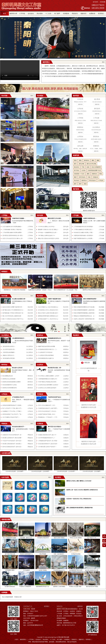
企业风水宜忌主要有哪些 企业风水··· (49, 385)
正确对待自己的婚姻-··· (19, 218)
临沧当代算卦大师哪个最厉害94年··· (13, 307)
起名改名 (31, 13)
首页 (4, 13)
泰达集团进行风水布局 (76, 570)
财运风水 (77, 167)
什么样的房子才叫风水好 (45, 352)
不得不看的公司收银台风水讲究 (47, 382)
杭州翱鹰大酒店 (10, 570)
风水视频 (101, 307)
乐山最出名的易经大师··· (19, 299)
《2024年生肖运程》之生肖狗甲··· (40, 471)
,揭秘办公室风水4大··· (9, 355)
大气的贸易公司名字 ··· (19, 397)
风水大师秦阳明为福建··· (10, 538)
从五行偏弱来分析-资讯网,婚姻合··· (12, 226)
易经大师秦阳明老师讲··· (90, 299)
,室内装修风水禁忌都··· (9, 358)
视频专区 (84, 13)
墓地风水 (87, 160)
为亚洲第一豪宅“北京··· (26, 538)
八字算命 (30, 226)
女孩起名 (66, 435)
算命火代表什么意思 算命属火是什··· (48, 313)
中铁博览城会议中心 (59, 570)
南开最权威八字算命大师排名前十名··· (13, 313)
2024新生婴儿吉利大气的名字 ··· (47, 447)
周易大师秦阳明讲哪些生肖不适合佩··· (84, 307)
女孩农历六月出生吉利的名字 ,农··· (12, 435)
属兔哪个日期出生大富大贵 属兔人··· (48, 229)
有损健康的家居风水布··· (55, 338)
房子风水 (77, 170)
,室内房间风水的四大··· (9, 346)
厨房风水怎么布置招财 (9, 379)
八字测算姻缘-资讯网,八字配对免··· (12, 229)
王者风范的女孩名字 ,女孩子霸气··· (48, 408)
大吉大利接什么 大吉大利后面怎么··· (48, 307)
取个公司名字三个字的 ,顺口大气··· (12, 408)
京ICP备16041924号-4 (66, 625)
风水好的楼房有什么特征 (10, 385)
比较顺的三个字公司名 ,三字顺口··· (12, 411)
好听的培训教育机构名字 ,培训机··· (12, 405)
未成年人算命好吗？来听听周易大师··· (84, 319)
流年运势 (66, 226)
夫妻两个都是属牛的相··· (55, 299)
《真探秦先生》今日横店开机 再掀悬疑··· (15, 290)
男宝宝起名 (92, 180)
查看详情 (80, 104)
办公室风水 (30, 346)
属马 (75, 164)
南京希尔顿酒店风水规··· (92, 570)
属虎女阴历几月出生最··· (55, 218)
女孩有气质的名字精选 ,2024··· (47, 414)
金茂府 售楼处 (43, 570)
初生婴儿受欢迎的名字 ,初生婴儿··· (12, 444)
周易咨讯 (75, 13)
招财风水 (94, 174)
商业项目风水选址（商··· (55, 368)
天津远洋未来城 (76, 554)
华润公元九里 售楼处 (76, 538)
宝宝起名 (66, 405)
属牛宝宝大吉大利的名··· (55, 427)
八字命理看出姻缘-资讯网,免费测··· (12, 232)
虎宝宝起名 (82, 177)
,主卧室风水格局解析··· (9, 352)
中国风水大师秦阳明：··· (26, 586)
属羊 (80, 184)
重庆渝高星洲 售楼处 (92, 586)
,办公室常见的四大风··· (9, 349)
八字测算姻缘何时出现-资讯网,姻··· (83, 226)
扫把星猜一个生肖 (79, 174)
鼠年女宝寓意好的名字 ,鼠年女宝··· (12, 447)
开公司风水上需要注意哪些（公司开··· (49, 376)
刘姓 (89, 177)
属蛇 (93, 160)
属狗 (88, 174)
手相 (83, 167)
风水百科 (66, 307)
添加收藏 (103, 2)
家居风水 (66, 346)
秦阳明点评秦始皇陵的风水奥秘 (92, 290)
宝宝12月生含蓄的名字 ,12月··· (47, 405)
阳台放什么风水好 (17, 368)
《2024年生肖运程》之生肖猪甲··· (15, 471)
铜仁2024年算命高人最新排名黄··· (12, 316)
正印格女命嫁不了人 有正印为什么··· (48, 319)
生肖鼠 (84, 170)
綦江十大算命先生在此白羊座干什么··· (13, 319)
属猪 (98, 160)
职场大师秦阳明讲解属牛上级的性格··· (84, 310)
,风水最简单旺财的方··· (19, 338)
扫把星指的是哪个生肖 (94, 170)
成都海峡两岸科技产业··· (43, 586)
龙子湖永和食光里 (10, 554)
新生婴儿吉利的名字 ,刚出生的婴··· (12, 438)
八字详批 (22, 13)
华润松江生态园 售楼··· (76, 586)
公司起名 (30, 405)
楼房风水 (84, 180)
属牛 (75, 184)
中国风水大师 (18, 597)
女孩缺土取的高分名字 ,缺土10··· (48, 435)
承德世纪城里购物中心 (26, 554)
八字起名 (101, 180)
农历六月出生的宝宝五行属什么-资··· (13, 238)
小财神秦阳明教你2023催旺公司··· (48, 379)
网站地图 (61, 637)
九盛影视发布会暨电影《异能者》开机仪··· (40, 290)
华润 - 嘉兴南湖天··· (59, 554)
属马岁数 (82, 164)
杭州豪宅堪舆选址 (10, 586)
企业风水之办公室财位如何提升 (47, 388)
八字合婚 (101, 226)
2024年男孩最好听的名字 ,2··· (47, 438)
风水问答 (30, 307)
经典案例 (66, 13)
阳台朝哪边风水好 (8, 376)
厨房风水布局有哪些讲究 (10, 388)
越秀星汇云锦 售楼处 (59, 586)
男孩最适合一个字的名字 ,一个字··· (48, 417)
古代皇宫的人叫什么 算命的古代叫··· (48, 310)
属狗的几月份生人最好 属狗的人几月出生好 (79, 481)
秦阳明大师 (13, 13)
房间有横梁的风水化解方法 (46, 358)
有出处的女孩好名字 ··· (19, 427)
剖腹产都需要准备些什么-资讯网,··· (83, 238)
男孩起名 (30, 435)
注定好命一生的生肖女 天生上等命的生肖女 (79, 499)
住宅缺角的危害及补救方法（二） (48, 349)
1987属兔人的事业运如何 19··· (47, 235)
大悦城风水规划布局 (43, 538)
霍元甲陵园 (43, 554)
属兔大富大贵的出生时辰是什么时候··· (49, 238)
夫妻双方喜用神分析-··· (90, 218)
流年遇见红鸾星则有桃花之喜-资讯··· (13, 235)
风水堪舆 (40, 13)
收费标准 (92, 13)
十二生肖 (48, 13)
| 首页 (16, 639)
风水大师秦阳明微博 (7, 597)
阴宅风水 (30, 376)
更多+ (103, 62)
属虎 (75, 177)
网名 (101, 174)
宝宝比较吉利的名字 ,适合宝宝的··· (48, 444)
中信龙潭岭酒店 (92, 554)
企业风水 (66, 376)
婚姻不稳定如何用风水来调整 (47, 346)
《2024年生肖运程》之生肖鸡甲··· (66, 471)
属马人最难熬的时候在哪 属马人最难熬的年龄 (80, 508)
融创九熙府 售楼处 (59, 538)
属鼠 (80, 160)
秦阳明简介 (23, 639)
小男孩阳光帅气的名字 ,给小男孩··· (48, 441)
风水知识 (77, 180)
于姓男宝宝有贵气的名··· (55, 397)
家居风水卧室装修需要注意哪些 (12, 382)
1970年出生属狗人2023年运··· (47, 226)
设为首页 (95, 2)
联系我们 (101, 13)
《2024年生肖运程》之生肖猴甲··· (92, 471)
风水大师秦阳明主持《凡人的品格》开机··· (66, 290)
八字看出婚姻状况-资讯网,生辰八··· (83, 229)
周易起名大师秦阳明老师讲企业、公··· (84, 316)
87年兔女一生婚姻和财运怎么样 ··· (48, 232)
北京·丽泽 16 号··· (92, 538)
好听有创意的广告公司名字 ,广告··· (12, 414)
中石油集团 (26, 570)
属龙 (85, 184)
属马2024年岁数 (91, 164)
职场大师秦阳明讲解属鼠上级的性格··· (84, 313)
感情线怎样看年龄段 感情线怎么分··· (48, 316)
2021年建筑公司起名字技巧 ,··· (11, 417)
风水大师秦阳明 (96, 167)
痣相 (88, 167)
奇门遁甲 (57, 13)
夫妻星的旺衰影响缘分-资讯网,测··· (83, 235)
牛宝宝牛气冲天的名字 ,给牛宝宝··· (12, 441)
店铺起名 (96, 177)
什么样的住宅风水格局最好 (46, 355)
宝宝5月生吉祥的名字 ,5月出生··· (48, 411)
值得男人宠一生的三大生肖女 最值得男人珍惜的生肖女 (82, 490)
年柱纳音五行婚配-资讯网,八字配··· (83, 232)
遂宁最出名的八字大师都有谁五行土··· (13, 310)
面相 (75, 160)
